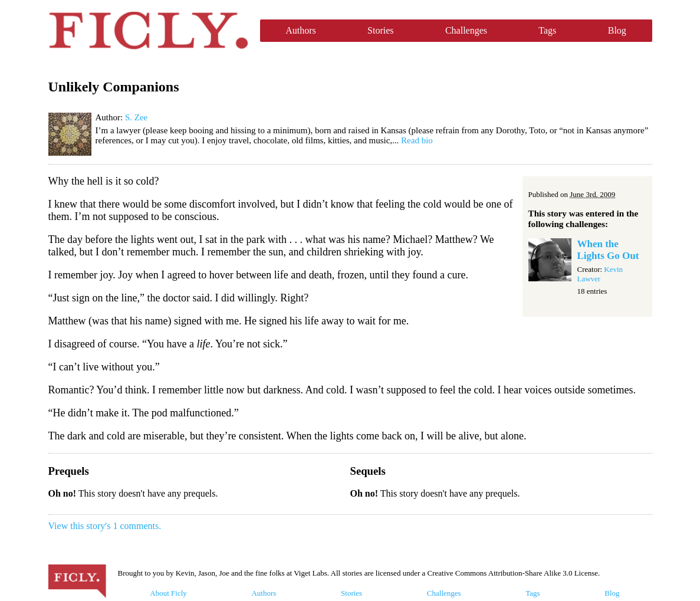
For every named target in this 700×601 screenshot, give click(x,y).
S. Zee (136, 117)
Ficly (148, 31)
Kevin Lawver (600, 274)
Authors (301, 30)
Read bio (417, 140)
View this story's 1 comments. (105, 526)
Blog (617, 30)
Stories (380, 30)
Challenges (466, 30)
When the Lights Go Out (608, 250)
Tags (547, 30)
